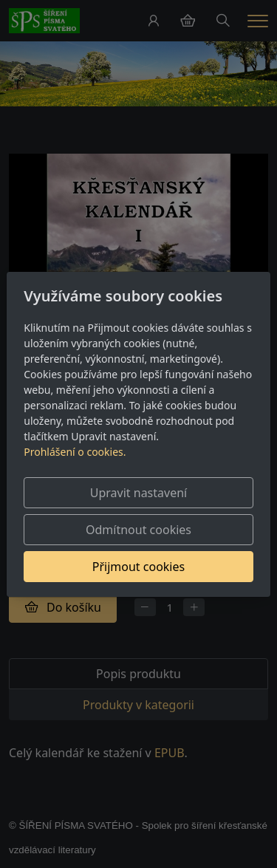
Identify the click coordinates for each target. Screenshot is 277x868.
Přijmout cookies (138, 567)
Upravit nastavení (138, 493)
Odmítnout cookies (138, 530)
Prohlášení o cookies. (75, 452)
